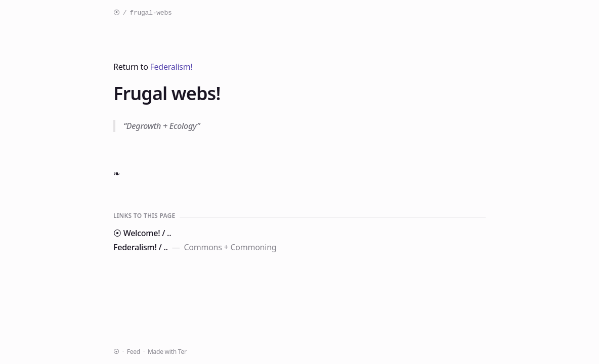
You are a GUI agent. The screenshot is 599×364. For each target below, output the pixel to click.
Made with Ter (167, 352)
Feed (134, 352)
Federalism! (172, 67)
